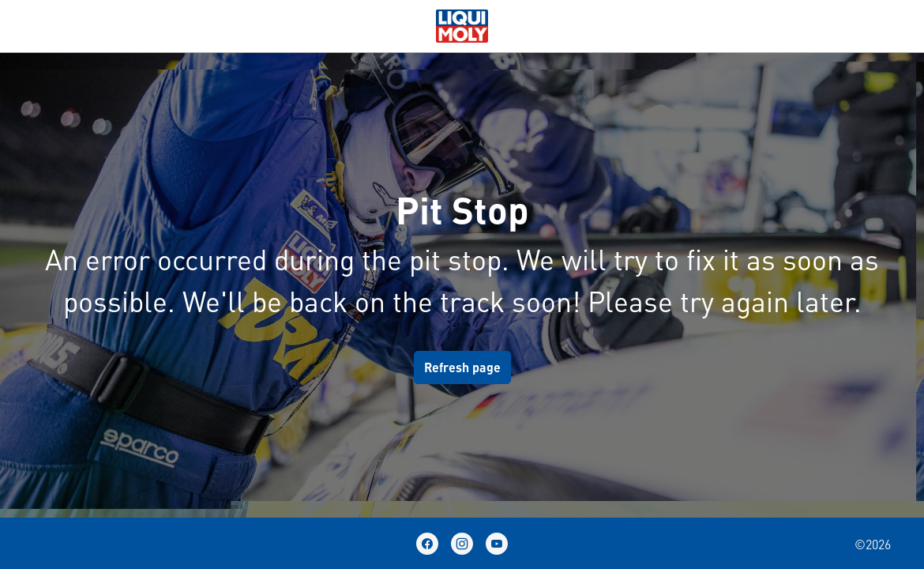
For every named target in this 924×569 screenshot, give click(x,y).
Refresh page (462, 367)
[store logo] (462, 24)
